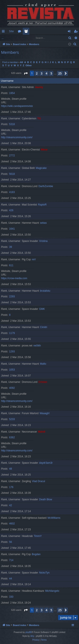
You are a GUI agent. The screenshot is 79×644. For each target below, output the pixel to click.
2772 (12, 156)
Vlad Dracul (39, 481)
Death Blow (46, 499)
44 (10, 579)
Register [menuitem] (77, 32)
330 (11, 597)
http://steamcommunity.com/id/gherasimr (24, 451)
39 (10, 247)
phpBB (29, 632)
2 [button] (37, 73)
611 (11, 265)
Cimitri (44, 327)
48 (10, 469)
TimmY (38, 536)
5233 (12, 419)
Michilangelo (52, 591)
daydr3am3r (46, 463)
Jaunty (39, 87)
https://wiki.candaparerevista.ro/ (19, 106)
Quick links (4, 32)
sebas (43, 223)
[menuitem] (50, 31)
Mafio (43, 364)
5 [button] (51, 73)
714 (11, 560)
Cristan (43, 382)
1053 (12, 370)
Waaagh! (45, 413)
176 (11, 487)
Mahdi (42, 432)
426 (11, 210)
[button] (26, 73)
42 (10, 505)
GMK (42, 309)
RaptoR (42, 205)
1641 (12, 229)
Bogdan (36, 554)
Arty (32, 636)
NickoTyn (44, 573)
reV (34, 259)
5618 (12, 174)
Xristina (43, 241)
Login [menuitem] (70, 32)
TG (39, 119)
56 (10, 542)
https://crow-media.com (14, 278)
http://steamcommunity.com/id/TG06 (21, 137)
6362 (12, 437)
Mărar (44, 150)
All (21, 62)
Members (27, 32)
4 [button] (46, 73)
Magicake (41, 168)
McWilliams (54, 518)
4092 (12, 388)
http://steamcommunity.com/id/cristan (22, 401)
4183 (12, 192)
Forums (20, 32)
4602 (12, 524)
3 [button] (42, 73)
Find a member (13, 38)
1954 (12, 93)
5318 (12, 124)
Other (29, 65)
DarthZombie (46, 186)
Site (11, 31)
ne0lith (37, 346)
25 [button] (60, 73)
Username (7, 81)
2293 (12, 296)
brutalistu (45, 291)
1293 (12, 352)
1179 (12, 333)
